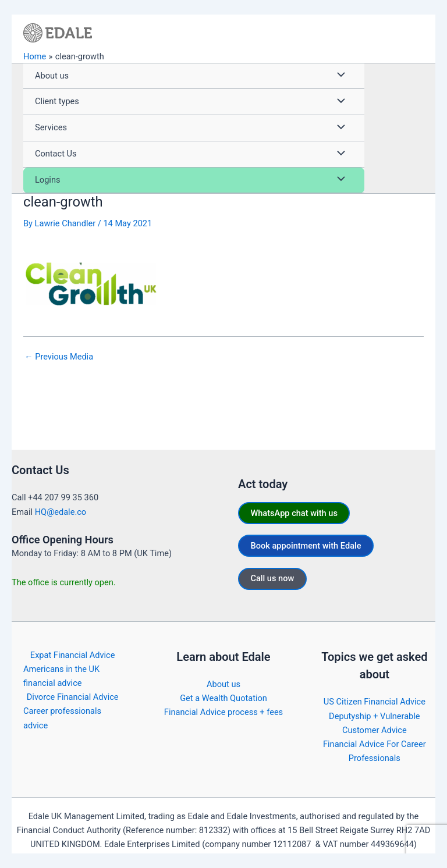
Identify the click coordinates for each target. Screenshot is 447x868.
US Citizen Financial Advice (375, 702)
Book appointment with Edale (306, 546)
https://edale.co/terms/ (388, 858)
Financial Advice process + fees (223, 712)
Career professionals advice (62, 718)
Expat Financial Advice (73, 655)
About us (223, 684)
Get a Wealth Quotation (223, 698)
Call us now (272, 578)
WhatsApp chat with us (294, 513)
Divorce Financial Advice (73, 697)
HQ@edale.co (61, 512)
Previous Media (59, 357)
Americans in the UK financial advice (61, 676)
